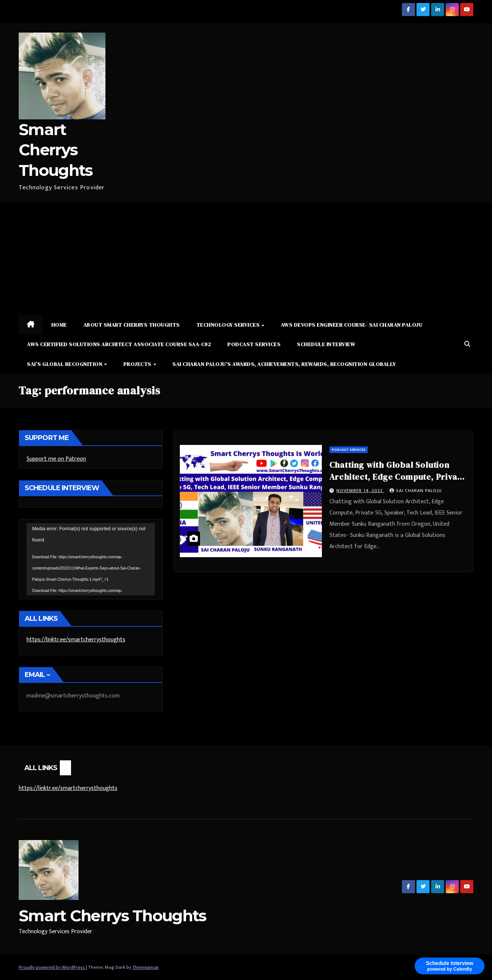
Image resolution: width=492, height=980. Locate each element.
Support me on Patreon (56, 459)
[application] (91, 559)
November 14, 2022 (360, 491)
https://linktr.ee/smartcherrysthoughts (76, 640)
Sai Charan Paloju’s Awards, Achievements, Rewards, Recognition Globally (284, 364)
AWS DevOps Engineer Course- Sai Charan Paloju (352, 325)
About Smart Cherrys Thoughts (132, 325)
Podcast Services (254, 344)
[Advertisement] (246, 259)
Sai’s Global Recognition (65, 364)
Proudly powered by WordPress (52, 967)
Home (59, 325)
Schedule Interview (326, 344)
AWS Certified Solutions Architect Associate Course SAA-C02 (119, 344)
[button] (467, 344)
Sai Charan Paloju (416, 491)
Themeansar (145, 967)
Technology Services (229, 325)
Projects (138, 364)
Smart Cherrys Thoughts (56, 150)
